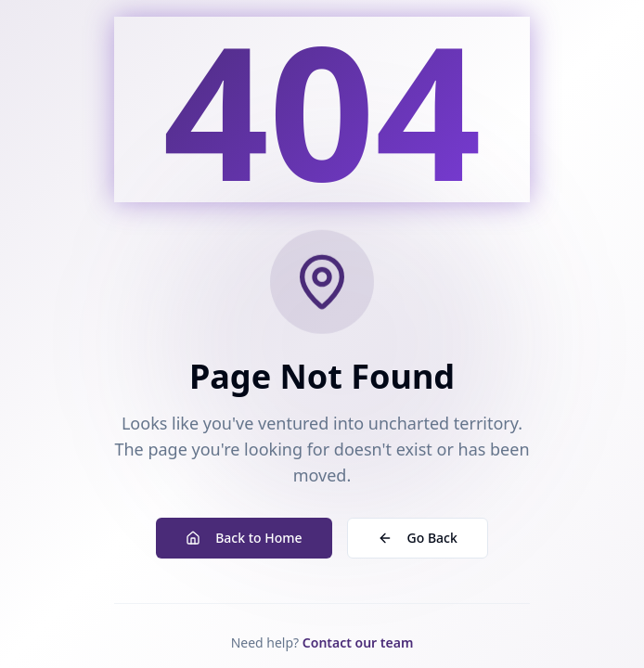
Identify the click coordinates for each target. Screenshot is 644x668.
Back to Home (244, 538)
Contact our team (358, 642)
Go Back (418, 538)
